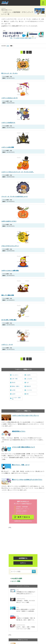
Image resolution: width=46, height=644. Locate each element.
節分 (28, 394)
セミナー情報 (16, 581)
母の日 (14, 383)
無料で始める (24, 517)
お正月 (14, 394)
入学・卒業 (15, 379)
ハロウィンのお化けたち (8, 123)
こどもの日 (29, 379)
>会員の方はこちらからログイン (23, 521)
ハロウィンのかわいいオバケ (10, 98)
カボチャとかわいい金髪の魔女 (10, 271)
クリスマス (29, 390)
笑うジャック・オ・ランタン (10, 73)
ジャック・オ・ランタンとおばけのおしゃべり (15, 197)
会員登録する (23, 558)
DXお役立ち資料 (17, 578)
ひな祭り (29, 375)
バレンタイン (15, 375)
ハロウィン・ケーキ (7, 345)
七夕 (28, 383)
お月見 (14, 390)
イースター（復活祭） (16, 398)
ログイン (23, 563)
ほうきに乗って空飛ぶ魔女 (9, 320)
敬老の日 (29, 386)
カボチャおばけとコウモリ (9, 221)
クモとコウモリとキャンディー (10, 246)
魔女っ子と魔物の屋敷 (8, 295)
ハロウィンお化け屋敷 (8, 147)
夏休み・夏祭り (16, 386)
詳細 (8, 46)
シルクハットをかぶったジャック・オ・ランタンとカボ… (18, 172)
